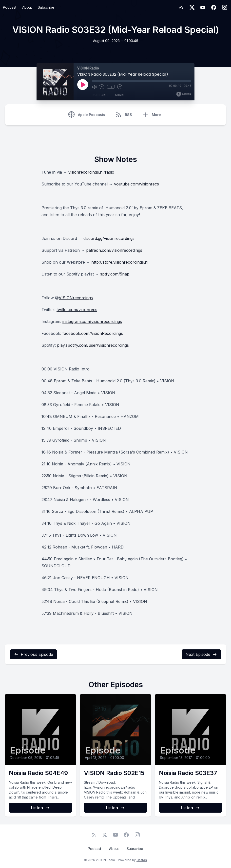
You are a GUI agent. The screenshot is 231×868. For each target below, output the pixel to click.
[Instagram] (225, 7)
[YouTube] (203, 7)
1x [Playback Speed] (111, 87)
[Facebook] (214, 7)
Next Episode (201, 654)
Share (120, 95)
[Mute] (95, 87)
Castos (142, 860)
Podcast (10, 7)
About (27, 7)
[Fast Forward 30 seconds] (120, 87)
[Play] (83, 85)
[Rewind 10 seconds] (102, 87)
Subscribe (46, 7)
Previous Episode (33, 654)
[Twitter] (192, 7)
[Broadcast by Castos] (183, 94)
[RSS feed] (181, 7)
